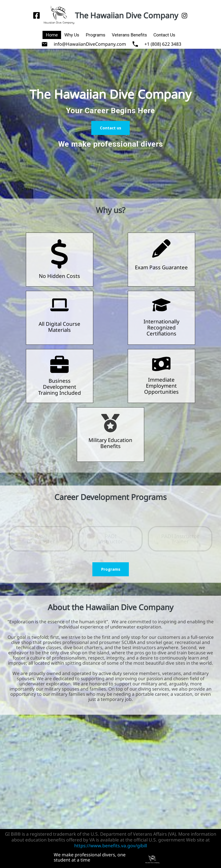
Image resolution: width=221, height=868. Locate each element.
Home (52, 35)
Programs (96, 35)
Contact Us (164, 35)
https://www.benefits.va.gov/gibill (111, 846)
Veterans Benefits (129, 35)
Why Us (72, 35)
